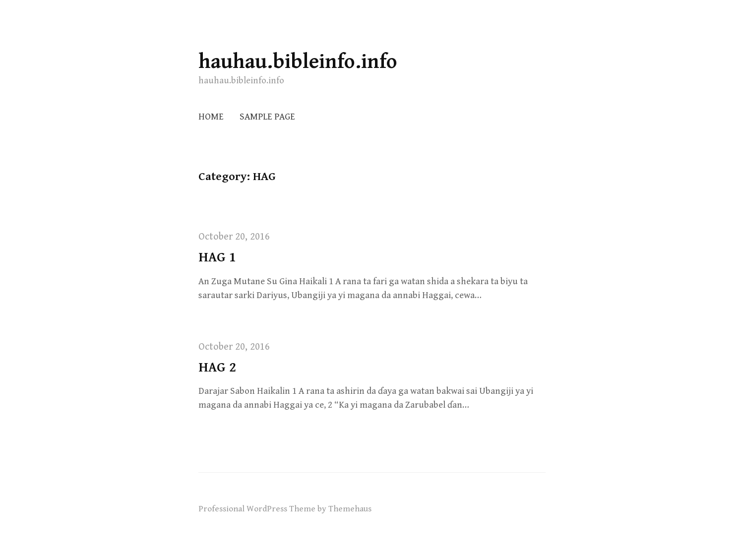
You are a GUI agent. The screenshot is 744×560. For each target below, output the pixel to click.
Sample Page (267, 117)
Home (211, 117)
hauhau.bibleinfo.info (298, 62)
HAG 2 (217, 368)
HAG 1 (217, 257)
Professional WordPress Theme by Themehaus (285, 509)
